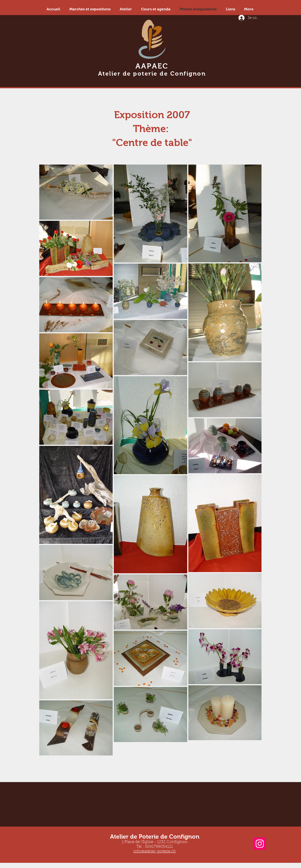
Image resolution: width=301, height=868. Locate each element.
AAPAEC (152, 66)
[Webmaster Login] (150, 79)
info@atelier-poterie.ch (155, 851)
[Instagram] (260, 844)
